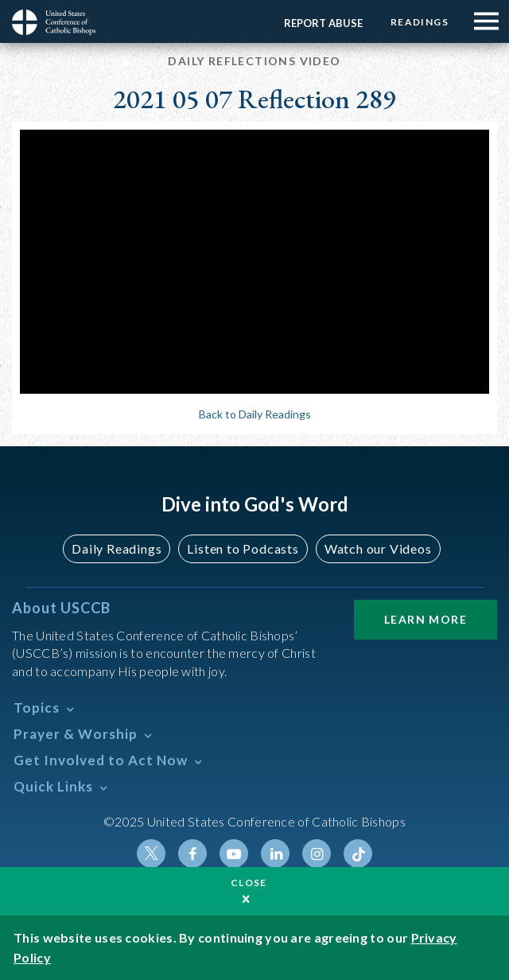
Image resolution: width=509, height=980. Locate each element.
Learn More (425, 619)
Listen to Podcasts (243, 548)
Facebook (192, 854)
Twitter (151, 854)
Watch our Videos (378, 548)
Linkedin (275, 854)
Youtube (234, 854)
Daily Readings (117, 548)
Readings (420, 22)
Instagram (317, 854)
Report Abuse (323, 23)
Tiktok (358, 854)
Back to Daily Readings (255, 414)
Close (249, 883)
